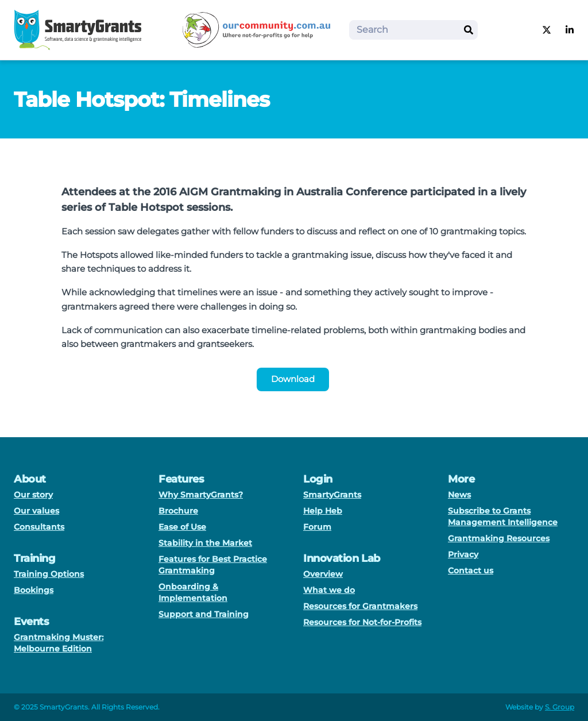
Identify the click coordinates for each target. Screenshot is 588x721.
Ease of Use (182, 527)
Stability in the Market (205, 543)
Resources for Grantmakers (360, 606)
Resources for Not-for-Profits (362, 622)
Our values (36, 511)
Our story (33, 495)
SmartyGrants (332, 495)
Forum (317, 527)
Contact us (471, 570)
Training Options (49, 574)
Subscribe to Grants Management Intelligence (503, 516)
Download (293, 379)
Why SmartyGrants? (201, 495)
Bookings (34, 590)
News (459, 495)
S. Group (560, 707)
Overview (323, 574)
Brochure (178, 511)
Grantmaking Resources (499, 538)
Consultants (39, 527)
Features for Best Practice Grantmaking (213, 565)
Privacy (463, 554)
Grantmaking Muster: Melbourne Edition (59, 643)
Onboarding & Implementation (193, 592)
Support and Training (204, 614)
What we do (329, 590)
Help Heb (323, 511)
